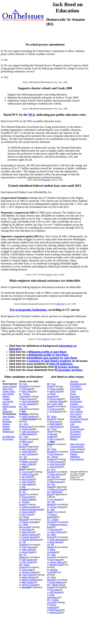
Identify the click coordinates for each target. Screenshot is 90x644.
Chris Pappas (56, 462)
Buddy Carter (28, 462)
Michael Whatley (52, 435)
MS (49, 404)
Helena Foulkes (6, 398)
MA (21, 555)
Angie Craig (55, 389)
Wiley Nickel (51, 443)
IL (20, 502)
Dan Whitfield (23, 413)
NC (48, 429)
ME (21, 565)
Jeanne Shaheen (53, 458)
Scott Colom (56, 409)
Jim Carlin (27, 477)
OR (49, 502)
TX (48, 555)
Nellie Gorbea (9, 406)
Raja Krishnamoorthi (32, 509)
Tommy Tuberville (25, 395)
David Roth (27, 497)
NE (48, 449)
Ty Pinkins (55, 412)
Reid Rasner (56, 610)
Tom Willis (55, 590)
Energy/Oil (75, 399)
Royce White (56, 399)
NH (48, 457)
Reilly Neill (55, 424)
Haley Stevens (29, 577)
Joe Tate (26, 587)
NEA (32, 115)
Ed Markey (23, 556)
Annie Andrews (57, 532)
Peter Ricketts (52, 450)
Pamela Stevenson (31, 540)
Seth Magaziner (8, 410)
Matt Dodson (56, 482)
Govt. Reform (76, 412)
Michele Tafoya (57, 401)
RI (48, 509)
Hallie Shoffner (29, 417)
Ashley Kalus (9, 391)
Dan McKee (8, 394)
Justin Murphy (56, 474)
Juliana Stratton (29, 507)
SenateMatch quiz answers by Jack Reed (52, 358)
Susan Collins (24, 566)
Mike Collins (28, 464)
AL (20, 394)
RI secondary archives (69, 370)
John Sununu (56, 464)
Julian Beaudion (57, 540)
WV (49, 585)
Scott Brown (56, 467)
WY (49, 600)
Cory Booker (51, 471)
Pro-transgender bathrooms (28, 310)
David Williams (57, 582)
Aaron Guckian (10, 386)
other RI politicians (61, 364)
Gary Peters (28, 575)
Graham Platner (29, 572)
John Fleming (28, 547)
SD (48, 535)
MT (48, 417)
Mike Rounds (51, 536)
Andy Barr (27, 389)
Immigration (76, 422)
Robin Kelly (27, 512)
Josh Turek (27, 482)
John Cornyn (51, 556)
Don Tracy (27, 514)
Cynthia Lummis (53, 601)
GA (21, 457)
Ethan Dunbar (28, 419)
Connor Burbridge (7, 420)
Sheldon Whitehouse (8, 430)
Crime (73, 391)
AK (21, 384)
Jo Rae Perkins (57, 507)
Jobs (72, 424)
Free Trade (75, 409)
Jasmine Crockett (52, 571)
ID (20, 492)
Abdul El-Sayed (29, 585)
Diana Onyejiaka (52, 551)
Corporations (76, 389)
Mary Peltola (28, 391)
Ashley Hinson (29, 474)
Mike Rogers (28, 582)
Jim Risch (22, 493)
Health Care (76, 417)
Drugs (73, 394)
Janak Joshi (28, 429)
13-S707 (49, 275)
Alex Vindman (28, 454)
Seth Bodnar (56, 427)
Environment (76, 401)
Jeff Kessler (55, 592)
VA (48, 577)
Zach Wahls (27, 484)
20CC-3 (46, 339)
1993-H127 (60, 304)
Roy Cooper (55, 439)
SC (48, 520)
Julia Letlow (27, 550)
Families (74, 404)
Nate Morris (27, 532)
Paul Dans (55, 530)
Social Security (77, 429)
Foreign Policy (77, 406)
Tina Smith (51, 385)
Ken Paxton (55, 560)
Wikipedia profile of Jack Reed (47, 352)
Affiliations (75, 457)
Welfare (74, 439)
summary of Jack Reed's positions (50, 361)
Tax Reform (76, 432)
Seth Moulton (28, 560)
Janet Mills (27, 570)
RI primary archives (67, 367)
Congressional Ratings (77, 453)
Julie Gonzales (29, 432)
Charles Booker (29, 537)
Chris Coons (24, 438)
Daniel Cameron (30, 535)
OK (48, 492)
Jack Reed (51, 511)
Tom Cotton (23, 408)
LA (20, 542)
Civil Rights (75, 386)
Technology (76, 434)
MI (20, 575)
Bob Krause (27, 479)
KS (21, 517)
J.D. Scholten (23, 488)
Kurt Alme (54, 422)
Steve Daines (52, 418)
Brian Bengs (56, 542)
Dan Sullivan (23, 385)
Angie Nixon (28, 452)
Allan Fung (8, 389)
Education (75, 396)
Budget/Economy (78, 384)
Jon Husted (51, 486)
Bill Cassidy (23, 543)
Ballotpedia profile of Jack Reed (48, 355)
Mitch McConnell (24, 526)
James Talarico (57, 562)
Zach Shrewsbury (53, 596)
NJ (48, 469)
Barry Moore (28, 399)
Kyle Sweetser (29, 404)
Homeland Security (79, 419)
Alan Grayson (28, 449)
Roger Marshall (24, 518)
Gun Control (76, 414)
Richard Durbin (24, 503)
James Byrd (55, 612)
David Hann (55, 391)
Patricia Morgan (6, 425)
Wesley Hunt (56, 565)
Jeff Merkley (51, 503)
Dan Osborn (56, 454)
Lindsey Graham (53, 521)
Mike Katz (27, 442)
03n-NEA (47, 180)
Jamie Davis (28, 552)
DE (21, 437)
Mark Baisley (28, 434)
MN (49, 384)
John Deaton (28, 562)
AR (21, 406)
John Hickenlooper (25, 425)
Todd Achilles (28, 499)
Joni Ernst (27, 472)
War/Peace (75, 437)
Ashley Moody (24, 445)
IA (20, 472)
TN (48, 545)
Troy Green (55, 499)
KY (21, 525)
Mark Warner (51, 579)
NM (49, 477)
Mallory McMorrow (31, 580)
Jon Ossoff (23, 458)
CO (21, 424)
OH (49, 484)
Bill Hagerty (51, 546)
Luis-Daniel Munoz (8, 403)
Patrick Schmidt (29, 522)
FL (20, 444)
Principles (75, 427)
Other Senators (77, 444)
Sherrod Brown (57, 489)
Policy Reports (77, 459)
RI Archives (8, 439)
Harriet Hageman (52, 606)
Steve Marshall (29, 401)
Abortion (74, 381)
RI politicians (9, 437)
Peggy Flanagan (51, 395)
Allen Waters (9, 417)
